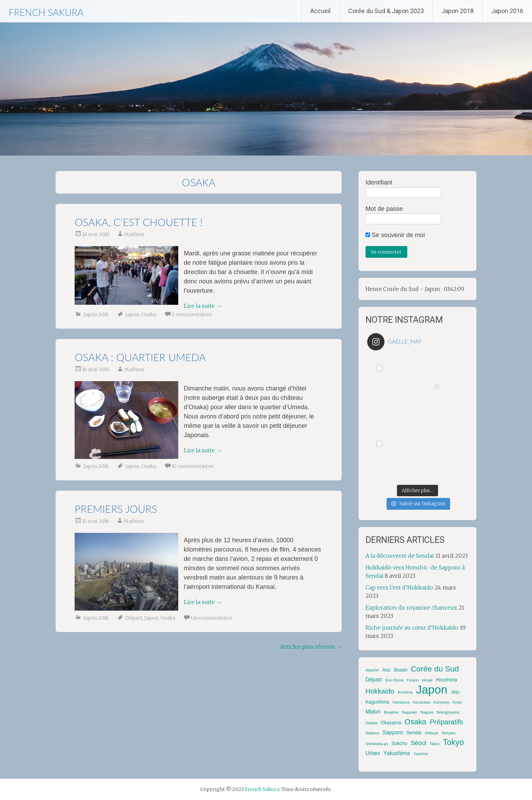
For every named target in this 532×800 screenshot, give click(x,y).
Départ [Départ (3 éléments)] (374, 680)
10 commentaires (193, 466)
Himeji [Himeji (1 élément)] (427, 680)
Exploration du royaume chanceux (411, 608)
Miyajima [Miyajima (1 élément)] (391, 712)
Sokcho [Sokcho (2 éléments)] (399, 743)
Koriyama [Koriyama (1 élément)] (441, 702)
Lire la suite (203, 306)
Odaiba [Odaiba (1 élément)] (371, 723)
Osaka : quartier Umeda (140, 357)
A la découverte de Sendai (400, 556)
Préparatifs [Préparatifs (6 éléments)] (446, 722)
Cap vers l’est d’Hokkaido (399, 587)
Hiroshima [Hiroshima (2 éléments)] (446, 680)
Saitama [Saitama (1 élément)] (372, 733)
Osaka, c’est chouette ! (139, 222)
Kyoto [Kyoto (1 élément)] (457, 702)
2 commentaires (192, 314)
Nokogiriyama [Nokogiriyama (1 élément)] (448, 712)
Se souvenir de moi (395, 235)
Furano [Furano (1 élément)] (413, 680)
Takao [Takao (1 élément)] (435, 744)
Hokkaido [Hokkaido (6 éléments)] (380, 691)
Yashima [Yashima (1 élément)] (421, 754)
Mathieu (134, 234)
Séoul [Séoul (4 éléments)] (419, 743)
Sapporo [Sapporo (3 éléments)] (393, 732)
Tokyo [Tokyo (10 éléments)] (453, 742)
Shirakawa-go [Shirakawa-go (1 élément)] (377, 744)
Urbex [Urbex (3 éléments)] (373, 753)
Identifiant (379, 182)
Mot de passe (384, 209)
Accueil (320, 11)
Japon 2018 (458, 11)
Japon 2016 (507, 11)
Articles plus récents (311, 647)
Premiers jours (116, 509)
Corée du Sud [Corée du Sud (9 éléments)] (435, 669)
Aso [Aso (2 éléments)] (386, 670)
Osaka (149, 314)
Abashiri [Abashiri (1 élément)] (372, 670)
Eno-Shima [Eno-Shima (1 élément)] (394, 680)
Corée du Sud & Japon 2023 (386, 11)
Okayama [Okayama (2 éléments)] (391, 723)
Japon (132, 314)
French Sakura (46, 12)
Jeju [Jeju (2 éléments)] (455, 692)
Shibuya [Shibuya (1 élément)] (431, 733)
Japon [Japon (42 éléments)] (432, 690)
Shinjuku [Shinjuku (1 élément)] (449, 733)
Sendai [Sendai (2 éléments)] (414, 733)
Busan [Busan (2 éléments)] (401, 670)
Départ (134, 618)
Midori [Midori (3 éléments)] (373, 712)
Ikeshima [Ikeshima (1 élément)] (405, 692)
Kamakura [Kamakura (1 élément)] (401, 702)
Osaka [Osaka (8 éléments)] (415, 722)
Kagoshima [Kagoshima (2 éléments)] (377, 702)
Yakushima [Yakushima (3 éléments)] (397, 753)
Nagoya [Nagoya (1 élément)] (427, 712)
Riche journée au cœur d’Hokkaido (412, 628)
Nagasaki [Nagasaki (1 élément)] (409, 712)
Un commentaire (211, 618)
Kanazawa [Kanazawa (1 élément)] (421, 702)
